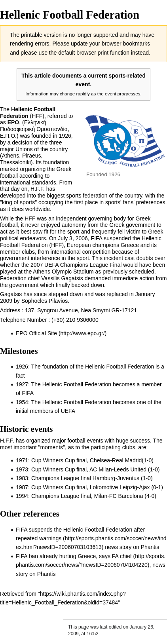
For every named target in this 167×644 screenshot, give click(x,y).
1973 (22, 469)
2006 (82, 238)
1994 (22, 496)
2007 (37, 265)
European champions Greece (103, 245)
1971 (22, 460)
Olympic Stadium (73, 272)
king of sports (18, 202)
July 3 (65, 238)
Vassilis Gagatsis (62, 278)
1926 (65, 136)
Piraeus (31, 156)
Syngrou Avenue (58, 310)
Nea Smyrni (95, 310)
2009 (6, 301)
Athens (11, 156)
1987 (22, 487)
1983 (22, 478)
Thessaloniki (15, 162)
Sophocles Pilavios (45, 301)
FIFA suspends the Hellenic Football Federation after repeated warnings (80, 534)
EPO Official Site (36, 333)
